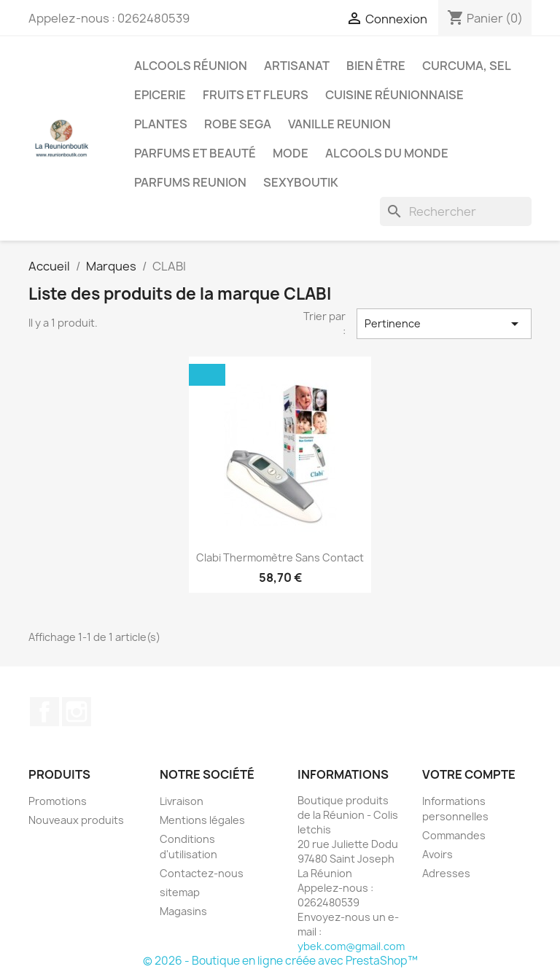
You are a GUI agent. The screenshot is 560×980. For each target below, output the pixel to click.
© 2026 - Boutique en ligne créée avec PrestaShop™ (280, 961)
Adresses (446, 873)
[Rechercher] (456, 211)
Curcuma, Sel (467, 66)
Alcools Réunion (191, 66)
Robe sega (238, 124)
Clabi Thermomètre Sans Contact (280, 557)
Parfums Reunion (190, 182)
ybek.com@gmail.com (351, 946)
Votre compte (469, 774)
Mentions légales (202, 820)
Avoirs (437, 854)
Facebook (44, 712)
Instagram (77, 712)
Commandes (454, 835)
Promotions (58, 801)
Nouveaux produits (76, 820)
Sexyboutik (301, 182)
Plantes (161, 124)
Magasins (183, 911)
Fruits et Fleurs (256, 95)
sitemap (180, 892)
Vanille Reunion (339, 124)
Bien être (376, 66)
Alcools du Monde (387, 153)
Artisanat (297, 66)
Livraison (182, 801)
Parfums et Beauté (195, 153)
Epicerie (160, 95)
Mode (291, 153)
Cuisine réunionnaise (394, 95)
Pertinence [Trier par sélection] (444, 324)
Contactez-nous (202, 873)
